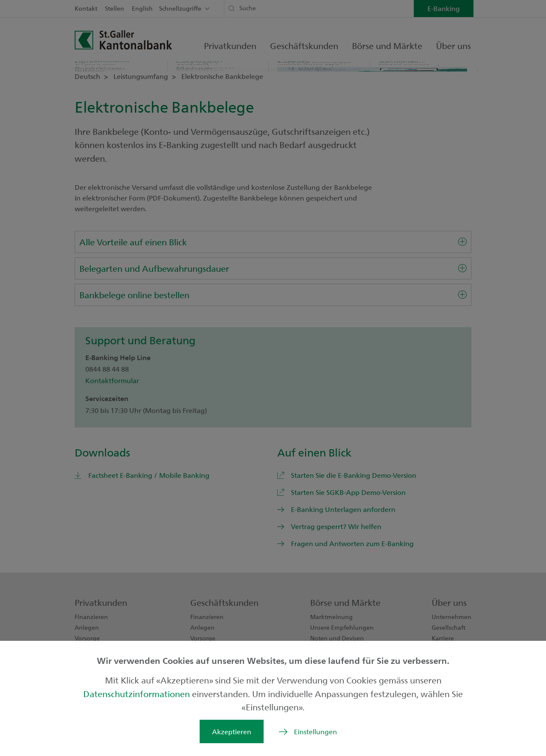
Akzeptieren (232, 731)
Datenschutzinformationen (138, 693)
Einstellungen (315, 731)
